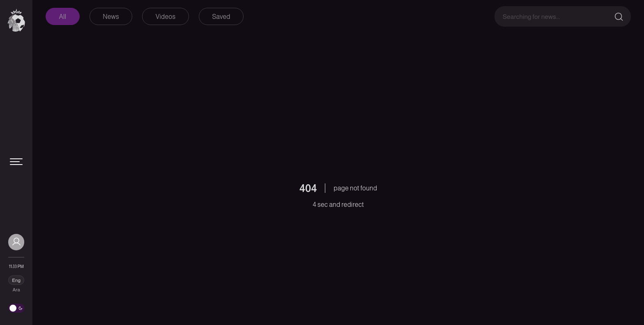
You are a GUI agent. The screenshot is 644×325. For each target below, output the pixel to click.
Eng (16, 280)
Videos (166, 17)
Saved (221, 17)
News (111, 17)
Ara (16, 290)
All (63, 17)
